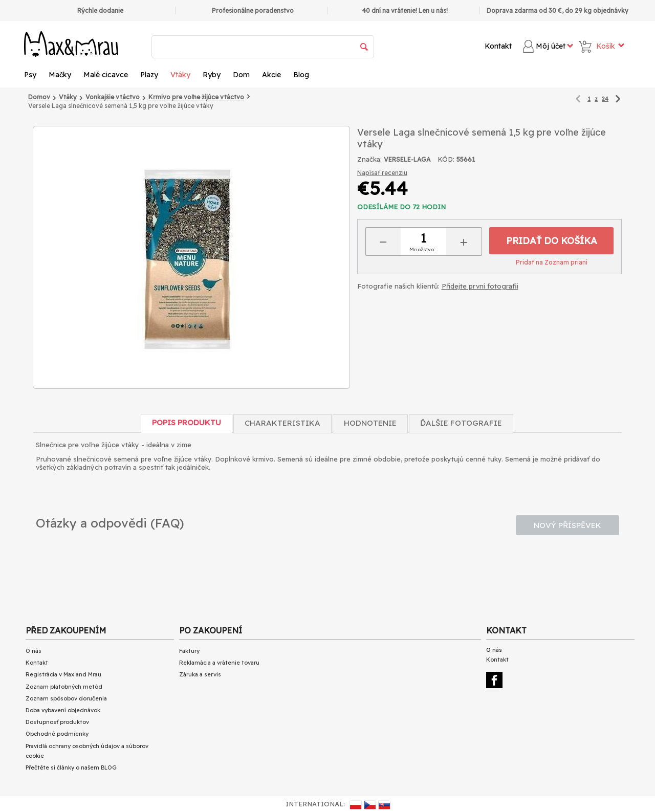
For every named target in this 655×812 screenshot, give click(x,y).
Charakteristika (282, 423)
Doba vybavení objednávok (63, 710)
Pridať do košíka (552, 241)
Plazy (149, 75)
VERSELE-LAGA (407, 159)
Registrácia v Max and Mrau (63, 674)
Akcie (271, 75)
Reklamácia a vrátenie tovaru (219, 663)
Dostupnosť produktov (57, 722)
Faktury (189, 651)
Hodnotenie (370, 423)
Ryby (212, 75)
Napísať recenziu (382, 173)
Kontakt (498, 46)
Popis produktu (187, 422)
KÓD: (446, 159)
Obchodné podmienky (57, 734)
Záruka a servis (200, 674)
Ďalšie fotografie (461, 423)
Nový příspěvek (567, 525)
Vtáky (180, 75)
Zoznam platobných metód (64, 687)
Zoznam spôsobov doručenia (66, 698)
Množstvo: (422, 249)
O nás (34, 651)
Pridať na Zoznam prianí (552, 262)
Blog (301, 75)
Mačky (60, 75)
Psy (30, 75)
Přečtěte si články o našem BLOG (71, 767)
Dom (241, 75)
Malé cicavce (106, 75)
